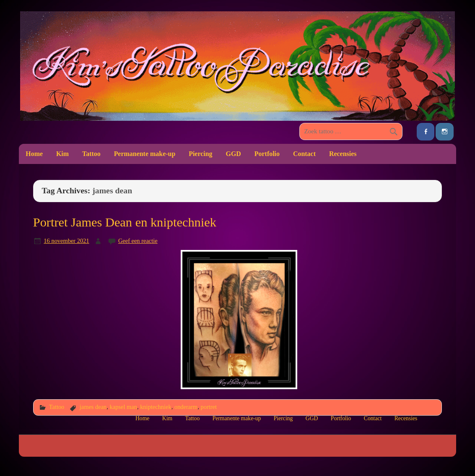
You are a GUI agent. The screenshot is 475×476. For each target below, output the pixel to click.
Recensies (343, 154)
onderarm (186, 407)
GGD (234, 154)
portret (208, 407)
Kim (62, 154)
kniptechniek (156, 407)
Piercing (200, 154)
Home (34, 154)
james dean (93, 407)
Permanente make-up (145, 154)
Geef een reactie (138, 241)
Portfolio (267, 154)
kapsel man (123, 407)
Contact (304, 154)
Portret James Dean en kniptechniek (125, 222)
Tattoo (91, 154)
